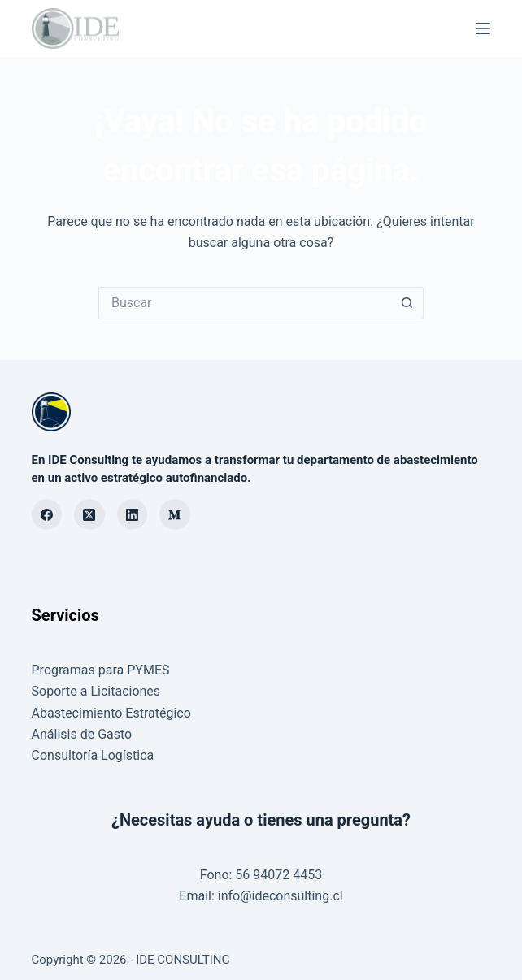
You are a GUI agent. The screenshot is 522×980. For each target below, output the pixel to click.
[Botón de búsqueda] (407, 303)
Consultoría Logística (93, 755)
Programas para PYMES (101, 670)
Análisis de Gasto (82, 734)
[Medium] (175, 514)
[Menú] (483, 28)
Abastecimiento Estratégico (111, 713)
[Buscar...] (245, 303)
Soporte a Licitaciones (96, 691)
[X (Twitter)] (89, 514)
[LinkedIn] (133, 514)
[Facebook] (47, 514)
